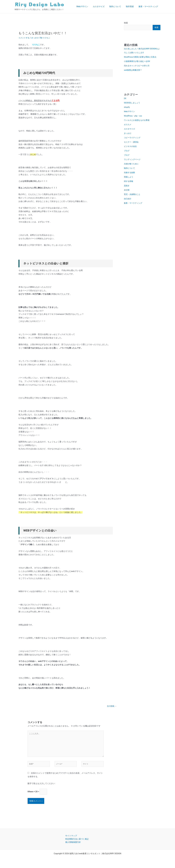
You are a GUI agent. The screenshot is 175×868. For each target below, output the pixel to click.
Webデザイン (87, 6)
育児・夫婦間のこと (133, 196)
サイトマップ (71, 840)
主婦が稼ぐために (132, 165)
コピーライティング (133, 139)
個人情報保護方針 (73, 846)
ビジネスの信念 (131, 148)
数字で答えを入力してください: (41, 787)
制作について (118, 6)
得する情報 (129, 182)
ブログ (127, 152)
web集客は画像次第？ (134, 71)
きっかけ (36, 38)
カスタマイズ (102, 6)
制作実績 (131, 6)
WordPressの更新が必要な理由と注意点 (141, 58)
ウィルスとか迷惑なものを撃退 (138, 121)
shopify (127, 108)
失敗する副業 (130, 174)
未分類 (127, 191)
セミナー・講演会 (132, 143)
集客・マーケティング (149, 6)
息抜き (127, 187)
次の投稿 (111, 706)
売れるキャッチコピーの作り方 (138, 67)
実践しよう (129, 178)
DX (125, 100)
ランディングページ (133, 161)
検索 (126, 23)
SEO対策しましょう (133, 104)
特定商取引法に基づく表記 (77, 843)
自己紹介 (128, 200)
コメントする (24, 38)
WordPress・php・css (134, 117)
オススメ (128, 126)
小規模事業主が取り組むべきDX (138, 63)
